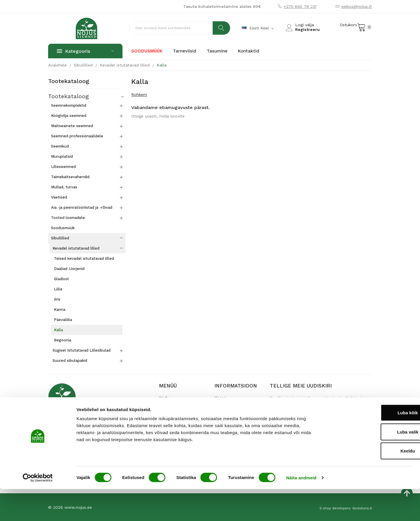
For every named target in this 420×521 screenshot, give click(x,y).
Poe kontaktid (173, 416)
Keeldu (371, 483)
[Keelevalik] (258, 28)
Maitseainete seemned (72, 126)
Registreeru (307, 29)
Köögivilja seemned (69, 115)
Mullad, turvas (64, 187)
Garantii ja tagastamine (237, 416)
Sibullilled (60, 238)
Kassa (220, 397)
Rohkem (139, 94)
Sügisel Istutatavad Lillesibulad (82, 350)
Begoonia (63, 340)
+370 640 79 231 (300, 6)
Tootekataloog (69, 81)
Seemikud (60, 146)
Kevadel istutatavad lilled (76, 248)
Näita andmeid (301, 509)
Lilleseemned (63, 166)
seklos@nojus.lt (357, 6)
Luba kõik (371, 444)
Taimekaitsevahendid (70, 177)
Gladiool (61, 279)
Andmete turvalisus (233, 425)
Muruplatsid (62, 156)
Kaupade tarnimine (233, 407)
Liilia (58, 289)
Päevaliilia (63, 319)
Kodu (164, 397)
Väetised (59, 197)
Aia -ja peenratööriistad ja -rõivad (82, 207)
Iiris (57, 299)
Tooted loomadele (68, 217)
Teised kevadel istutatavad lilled (84, 258)
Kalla (58, 330)
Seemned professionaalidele (77, 136)
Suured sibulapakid (70, 360)
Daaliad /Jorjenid (69, 268)
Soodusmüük (63, 228)
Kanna (60, 309)
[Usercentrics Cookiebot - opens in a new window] (38, 510)
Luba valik (371, 464)
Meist (164, 407)
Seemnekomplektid (69, 105)
